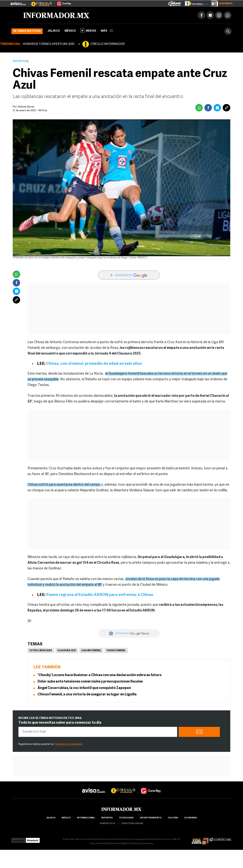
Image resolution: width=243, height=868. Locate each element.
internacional (86, 818)
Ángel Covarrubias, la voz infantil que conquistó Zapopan (84, 688)
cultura (173, 818)
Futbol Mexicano (41, 651)
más (107, 31)
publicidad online (132, 824)
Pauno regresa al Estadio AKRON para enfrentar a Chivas (100, 595)
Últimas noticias (27, 31)
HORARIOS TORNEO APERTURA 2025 (49, 44)
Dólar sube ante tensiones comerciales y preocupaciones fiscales (90, 682)
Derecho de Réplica (120, 844)
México (70, 31)
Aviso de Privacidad (99, 844)
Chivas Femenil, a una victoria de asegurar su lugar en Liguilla (87, 695)
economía (191, 818)
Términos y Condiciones (68, 744)
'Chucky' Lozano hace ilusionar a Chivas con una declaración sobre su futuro (100, 675)
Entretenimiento (151, 818)
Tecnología (126, 818)
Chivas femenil (116, 651)
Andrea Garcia (26, 107)
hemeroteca (107, 824)
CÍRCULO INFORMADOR (107, 44)
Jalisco (54, 31)
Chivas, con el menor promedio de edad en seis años (94, 364)
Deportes (20, 61)
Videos (88, 31)
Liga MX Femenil (91, 651)
